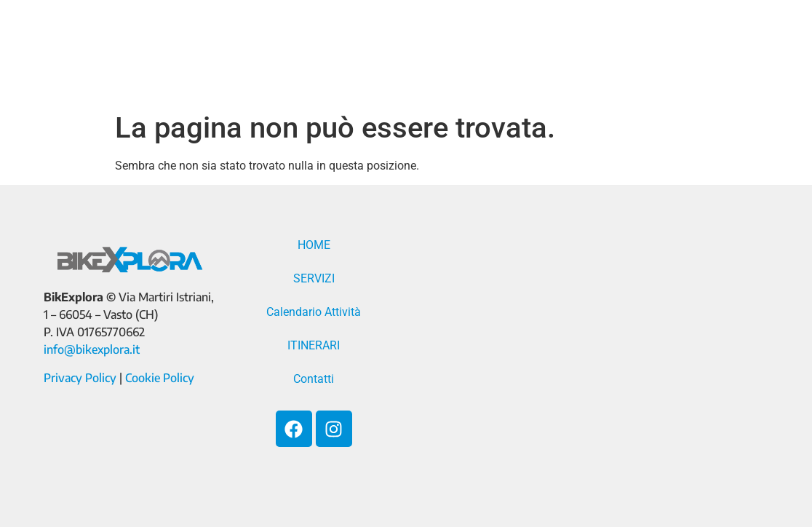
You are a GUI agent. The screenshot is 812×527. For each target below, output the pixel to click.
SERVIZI (390, 40)
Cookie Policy (160, 378)
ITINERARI (657, 40)
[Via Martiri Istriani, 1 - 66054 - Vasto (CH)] (591, 356)
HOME (315, 40)
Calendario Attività (520, 40)
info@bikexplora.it (92, 349)
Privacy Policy (80, 378)
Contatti (329, 74)
